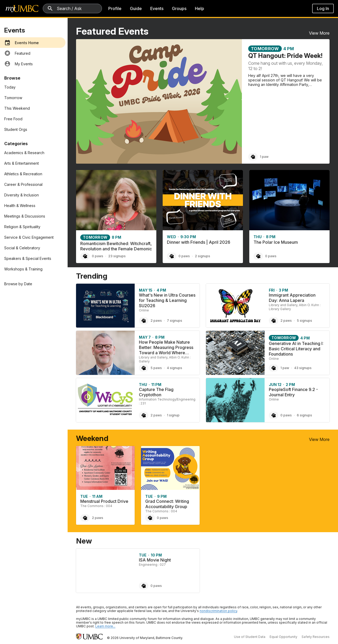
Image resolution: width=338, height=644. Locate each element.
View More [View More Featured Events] (319, 33)
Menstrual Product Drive (104, 501)
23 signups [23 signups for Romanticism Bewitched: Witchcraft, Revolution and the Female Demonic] (117, 256)
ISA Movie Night (155, 560)
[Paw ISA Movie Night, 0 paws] (144, 586)
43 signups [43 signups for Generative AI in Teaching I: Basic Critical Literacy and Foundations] (303, 368)
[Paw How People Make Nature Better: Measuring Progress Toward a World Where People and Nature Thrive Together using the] (144, 368)
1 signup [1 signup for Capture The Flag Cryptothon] (173, 415)
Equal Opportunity (283, 637)
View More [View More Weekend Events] (319, 439)
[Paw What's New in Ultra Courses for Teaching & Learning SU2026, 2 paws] (144, 321)
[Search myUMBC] (72, 8)
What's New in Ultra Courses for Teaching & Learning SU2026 (167, 300)
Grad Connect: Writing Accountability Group (167, 504)
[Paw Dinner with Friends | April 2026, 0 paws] (172, 256)
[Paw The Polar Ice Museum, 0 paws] (258, 256)
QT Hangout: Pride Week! (285, 56)
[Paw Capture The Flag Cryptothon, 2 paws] (144, 415)
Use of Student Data (250, 637)
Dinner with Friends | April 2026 (199, 242)
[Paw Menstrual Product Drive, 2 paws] (85, 518)
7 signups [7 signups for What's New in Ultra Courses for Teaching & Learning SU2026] (175, 321)
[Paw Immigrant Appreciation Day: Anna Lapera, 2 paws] (274, 321)
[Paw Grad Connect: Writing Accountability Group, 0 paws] (150, 518)
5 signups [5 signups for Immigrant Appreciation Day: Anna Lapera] (304, 321)
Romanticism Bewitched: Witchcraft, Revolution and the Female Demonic (116, 246)
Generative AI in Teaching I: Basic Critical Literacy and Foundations (296, 349)
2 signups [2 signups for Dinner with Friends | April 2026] (203, 256)
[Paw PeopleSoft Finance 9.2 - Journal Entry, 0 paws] (274, 415)
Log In (323, 8)
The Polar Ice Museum (276, 242)
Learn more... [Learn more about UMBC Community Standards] (105, 626)
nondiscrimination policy (218, 611)
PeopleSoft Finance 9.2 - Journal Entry (293, 392)
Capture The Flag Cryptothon (156, 392)
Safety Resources (316, 637)
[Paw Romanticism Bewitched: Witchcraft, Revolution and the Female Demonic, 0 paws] (85, 256)
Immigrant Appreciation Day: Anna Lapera (292, 298)
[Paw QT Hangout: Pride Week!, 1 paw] (253, 157)
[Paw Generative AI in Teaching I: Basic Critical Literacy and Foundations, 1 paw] (274, 368)
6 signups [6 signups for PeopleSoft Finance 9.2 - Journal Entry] (304, 415)
